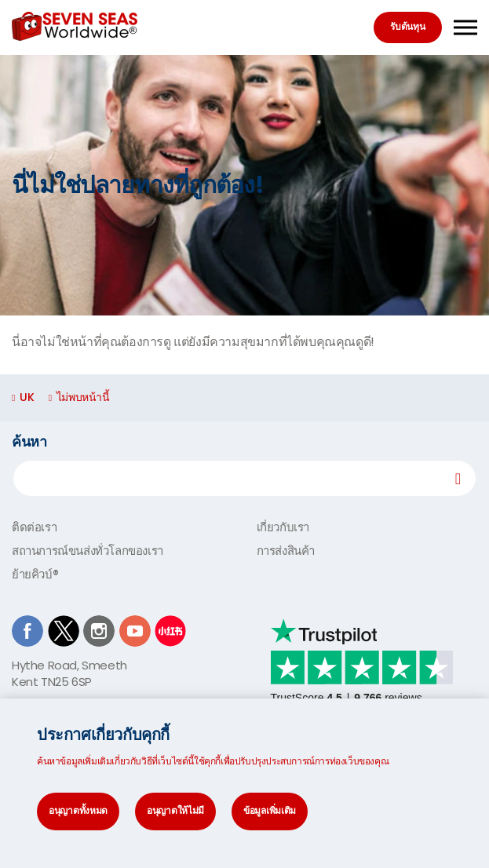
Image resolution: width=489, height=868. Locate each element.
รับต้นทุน (407, 26)
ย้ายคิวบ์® (35, 574)
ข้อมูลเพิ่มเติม (270, 810)
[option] (244, 185)
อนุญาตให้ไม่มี (175, 810)
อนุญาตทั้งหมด (78, 810)
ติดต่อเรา (34, 527)
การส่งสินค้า (286, 551)
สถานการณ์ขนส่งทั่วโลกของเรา (88, 551)
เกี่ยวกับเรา (283, 527)
